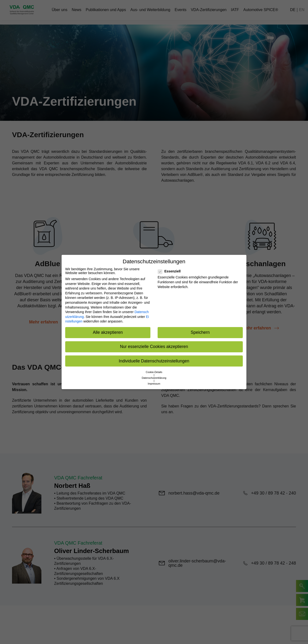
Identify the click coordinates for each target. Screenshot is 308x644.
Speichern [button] (200, 332)
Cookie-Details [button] (154, 372)
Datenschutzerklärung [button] (154, 378)
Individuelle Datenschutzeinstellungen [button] (154, 361)
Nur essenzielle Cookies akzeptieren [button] (154, 347)
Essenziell (171, 271)
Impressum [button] (154, 384)
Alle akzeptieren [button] (108, 332)
